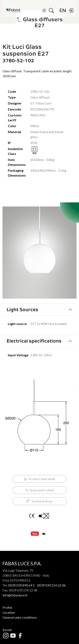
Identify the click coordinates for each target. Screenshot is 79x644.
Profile (7, 607)
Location (9, 612)
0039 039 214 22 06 (51, 585)
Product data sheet (40, 479)
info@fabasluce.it (15, 595)
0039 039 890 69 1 (21, 585)
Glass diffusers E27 (40, 23)
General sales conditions (20, 617)
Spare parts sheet (40, 490)
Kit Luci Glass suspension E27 (26, 50)
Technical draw (39, 501)
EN (63, 10)
